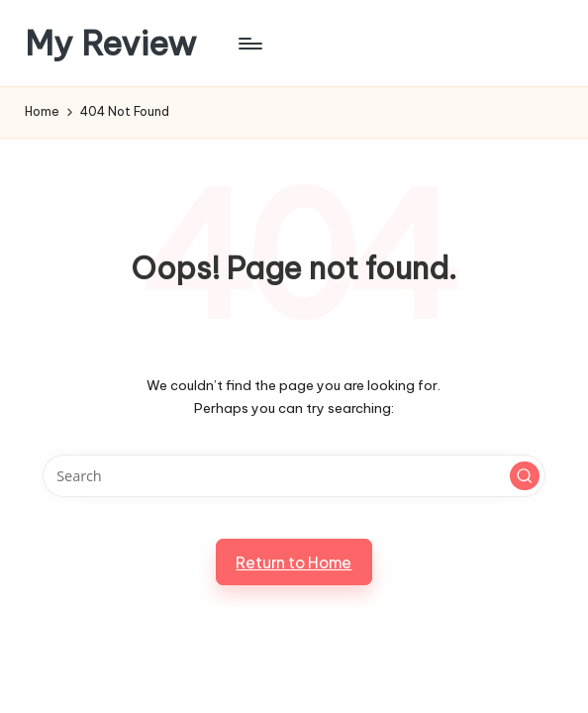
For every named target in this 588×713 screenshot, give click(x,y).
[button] (525, 476)
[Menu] (249, 44)
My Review (111, 43)
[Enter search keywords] (294, 476)
